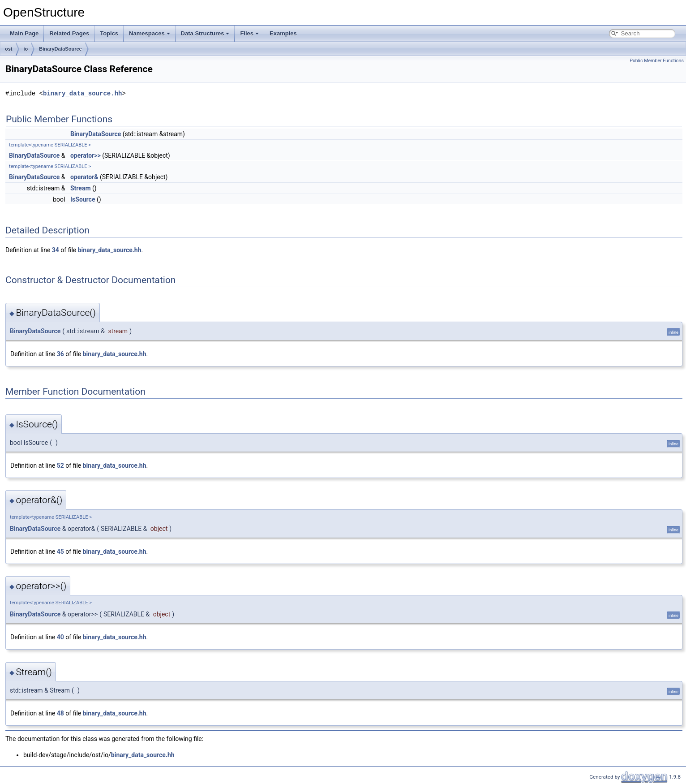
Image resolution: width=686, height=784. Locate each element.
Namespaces (150, 33)
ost (9, 49)
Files (249, 33)
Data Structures (205, 33)
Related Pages (69, 33)
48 (60, 713)
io (26, 49)
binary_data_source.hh (82, 93)
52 (60, 465)
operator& (84, 177)
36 (60, 354)
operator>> (86, 155)
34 (56, 250)
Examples (283, 33)
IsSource (83, 199)
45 (60, 551)
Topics (109, 33)
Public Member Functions (657, 61)
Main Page (24, 33)
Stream (81, 188)
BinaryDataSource (60, 49)
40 (60, 637)
